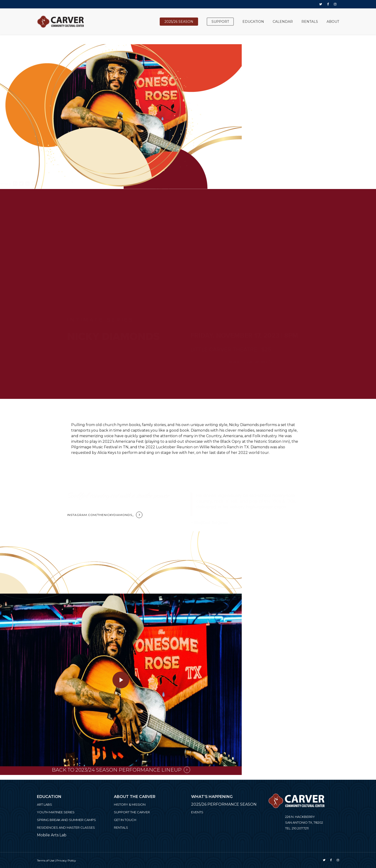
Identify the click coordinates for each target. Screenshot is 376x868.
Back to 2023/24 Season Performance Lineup (117, 770)
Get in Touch (125, 820)
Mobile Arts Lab (52, 835)
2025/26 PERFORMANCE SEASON (224, 804)
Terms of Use (46, 860)
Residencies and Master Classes (66, 827)
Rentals (121, 827)
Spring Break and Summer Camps (66, 820)
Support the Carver (132, 812)
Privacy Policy (66, 860)
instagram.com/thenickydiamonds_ (100, 515)
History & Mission (130, 804)
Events (197, 812)
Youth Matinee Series (56, 812)
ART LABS (44, 804)
